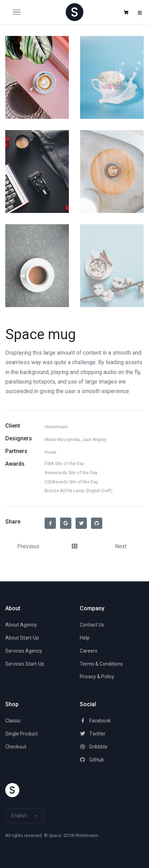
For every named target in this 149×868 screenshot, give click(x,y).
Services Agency (24, 651)
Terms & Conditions (101, 664)
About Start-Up (22, 638)
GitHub (92, 760)
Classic (13, 721)
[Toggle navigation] (23, 12)
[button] (126, 13)
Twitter (93, 734)
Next (121, 546)
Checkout (16, 747)
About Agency (21, 625)
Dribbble (94, 747)
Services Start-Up (25, 664)
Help (85, 638)
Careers (89, 651)
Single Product (21, 734)
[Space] (74, 12)
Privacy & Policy (97, 677)
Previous (28, 546)
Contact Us (92, 625)
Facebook (95, 721)
